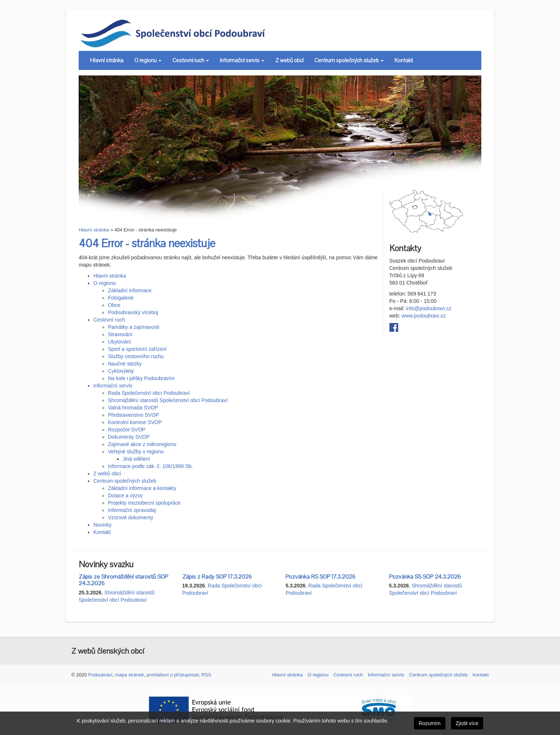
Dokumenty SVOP (129, 437)
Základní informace (130, 290)
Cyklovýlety (121, 371)
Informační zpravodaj (132, 510)
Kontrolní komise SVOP (135, 422)
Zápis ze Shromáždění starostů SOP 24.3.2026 (123, 580)
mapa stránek (129, 675)
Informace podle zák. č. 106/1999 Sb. (150, 466)
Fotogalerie (121, 298)
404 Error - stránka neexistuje (147, 244)
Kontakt (404, 60)
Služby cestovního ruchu (136, 356)
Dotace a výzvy (125, 495)
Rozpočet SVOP (127, 430)
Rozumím (430, 723)
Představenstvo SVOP (133, 415)
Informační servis (242, 60)
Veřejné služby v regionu (136, 452)
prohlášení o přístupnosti (172, 675)
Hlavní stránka (107, 60)
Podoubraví (100, 675)
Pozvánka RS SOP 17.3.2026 (320, 577)
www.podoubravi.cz (424, 316)
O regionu (148, 60)
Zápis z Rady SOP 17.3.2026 (217, 577)
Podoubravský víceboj (133, 312)
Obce (114, 305)
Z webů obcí (289, 60)
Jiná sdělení (136, 459)
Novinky (102, 525)
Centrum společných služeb (349, 60)
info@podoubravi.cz (429, 308)
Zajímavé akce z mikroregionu (142, 444)
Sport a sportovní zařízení (137, 349)
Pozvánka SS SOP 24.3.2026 (425, 577)
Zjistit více (467, 723)
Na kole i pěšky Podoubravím (141, 378)
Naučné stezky (125, 364)
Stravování (120, 334)
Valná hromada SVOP (133, 408)
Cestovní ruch (191, 60)
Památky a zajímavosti (134, 327)
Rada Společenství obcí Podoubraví (149, 393)
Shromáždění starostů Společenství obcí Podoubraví (168, 400)
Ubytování (120, 342)
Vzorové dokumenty (131, 517)
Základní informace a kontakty (142, 488)
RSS (206, 675)
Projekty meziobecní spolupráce (144, 503)
